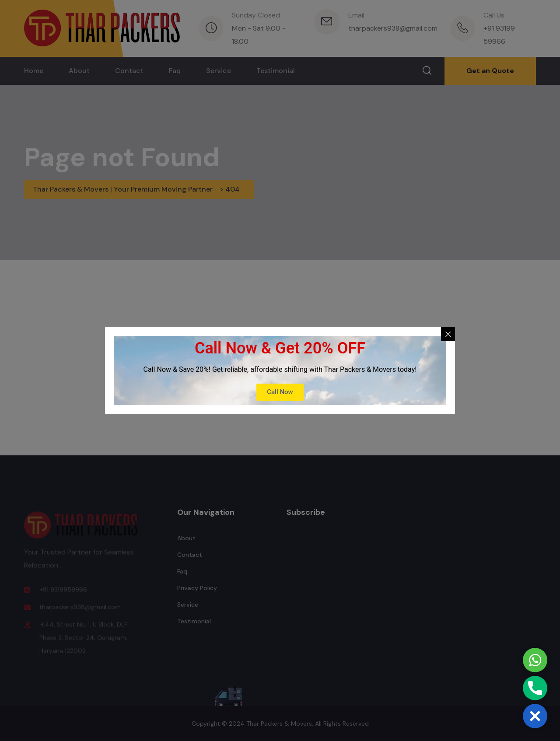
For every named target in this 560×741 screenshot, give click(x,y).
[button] (535, 716)
